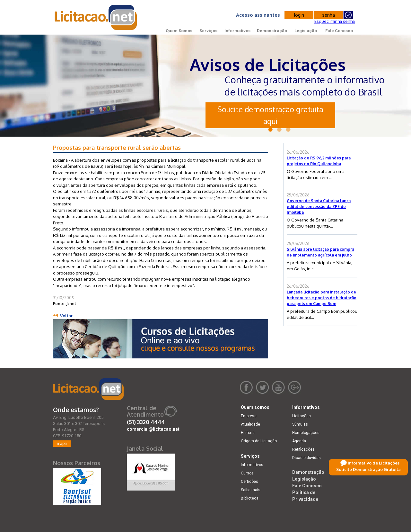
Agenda (299, 441)
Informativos (237, 31)
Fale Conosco (339, 31)
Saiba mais (251, 490)
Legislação (306, 31)
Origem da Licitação (259, 441)
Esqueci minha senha (335, 21)
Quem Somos (179, 31)
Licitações (302, 416)
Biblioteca (250, 498)
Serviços (208, 31)
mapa (62, 443)
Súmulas (300, 424)
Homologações (306, 433)
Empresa (249, 416)
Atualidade (250, 424)
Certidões (249, 482)
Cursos (247, 473)
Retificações (303, 449)
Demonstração (272, 31)
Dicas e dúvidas (306, 458)
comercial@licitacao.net (153, 429)
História (248, 433)
